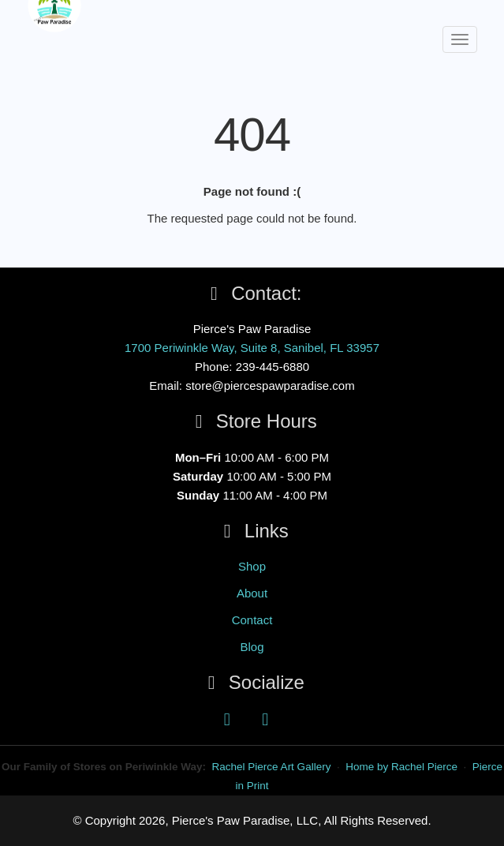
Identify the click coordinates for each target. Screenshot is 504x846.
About (252, 593)
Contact (252, 620)
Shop (252, 566)
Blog (252, 647)
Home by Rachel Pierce (401, 767)
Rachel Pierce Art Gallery (272, 767)
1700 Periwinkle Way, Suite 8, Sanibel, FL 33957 (252, 348)
